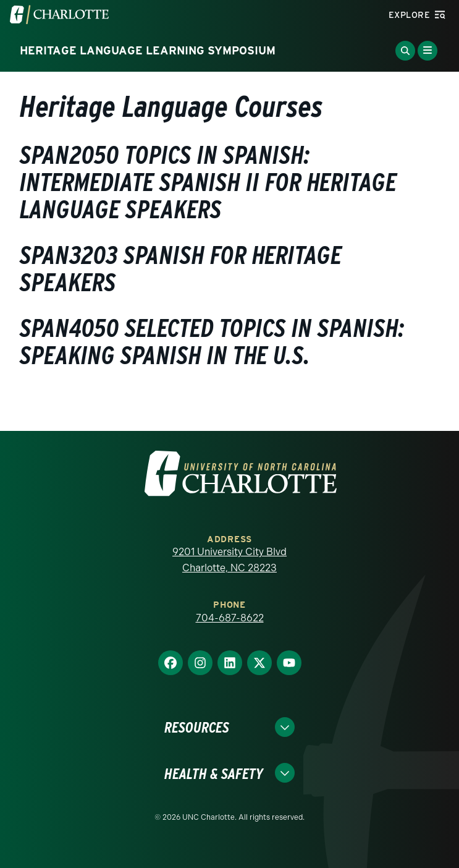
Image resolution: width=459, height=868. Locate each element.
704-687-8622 (230, 618)
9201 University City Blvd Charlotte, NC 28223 (229, 560)
